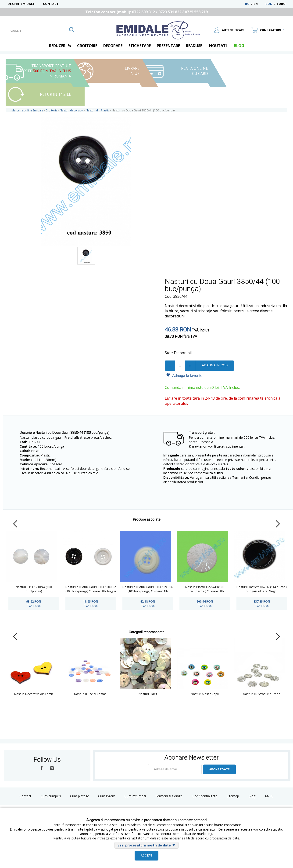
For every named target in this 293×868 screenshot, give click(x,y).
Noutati (218, 46)
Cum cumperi (51, 796)
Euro (281, 4)
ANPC (269, 796)
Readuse (194, 46)
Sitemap (233, 796)
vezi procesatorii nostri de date (144, 845)
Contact (51, 4)
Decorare (113, 46)
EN (259, 4)
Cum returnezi (135, 796)
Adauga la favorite (184, 375)
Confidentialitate (205, 796)
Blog (252, 796)
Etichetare (140, 46)
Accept (146, 856)
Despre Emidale (21, 4)
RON (269, 4)
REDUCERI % (60, 46)
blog (239, 46)
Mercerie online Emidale (27, 110)
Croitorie (87, 46)
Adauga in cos (215, 365)
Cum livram (107, 796)
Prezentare (168, 46)
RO (247, 4)
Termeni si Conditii (169, 796)
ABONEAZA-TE (219, 769)
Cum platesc (79, 796)
